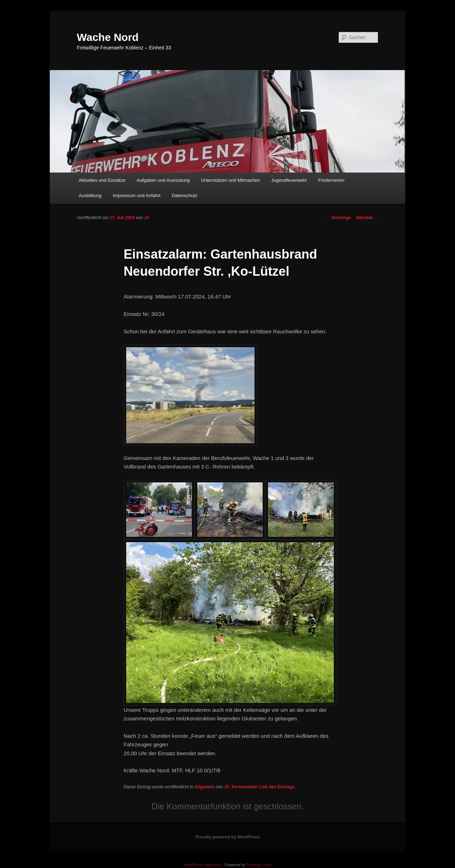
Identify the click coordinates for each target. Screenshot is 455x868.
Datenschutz (184, 195)
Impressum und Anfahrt (136, 195)
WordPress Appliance (202, 865)
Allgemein (205, 787)
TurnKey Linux (259, 865)
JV (147, 218)
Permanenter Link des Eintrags (263, 787)
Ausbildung (90, 195)
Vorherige (338, 218)
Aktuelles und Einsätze (102, 180)
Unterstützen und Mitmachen (230, 180)
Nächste (367, 218)
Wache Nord (108, 37)
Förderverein (331, 180)
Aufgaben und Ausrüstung (163, 180)
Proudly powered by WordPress (227, 837)
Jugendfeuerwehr (289, 180)
